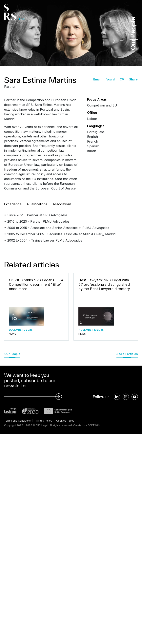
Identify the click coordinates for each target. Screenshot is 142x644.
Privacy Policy (43, 421)
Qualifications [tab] (37, 204)
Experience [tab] (13, 204)
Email (97, 79)
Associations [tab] (62, 204)
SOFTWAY (94, 425)
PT (121, 42)
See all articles (127, 354)
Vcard (111, 79)
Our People (12, 354)
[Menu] (134, 42)
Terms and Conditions (17, 421)
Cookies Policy (65, 421)
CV (122, 79)
